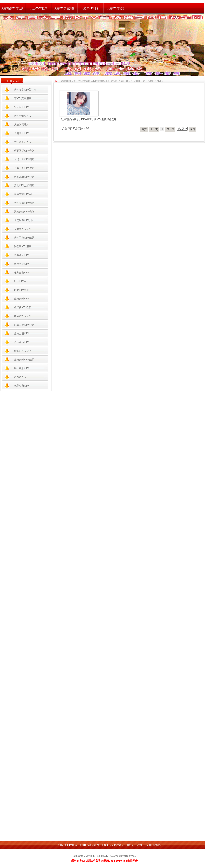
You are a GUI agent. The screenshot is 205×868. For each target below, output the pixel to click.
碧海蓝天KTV (21, 255)
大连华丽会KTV (23, 116)
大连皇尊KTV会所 (24, 220)
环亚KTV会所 (21, 290)
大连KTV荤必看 (116, 8)
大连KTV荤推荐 (38, 8)
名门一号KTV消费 (24, 159)
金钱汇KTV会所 (23, 351)
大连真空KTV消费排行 (133, 81)
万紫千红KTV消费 (24, 168)
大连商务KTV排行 (134, 845)
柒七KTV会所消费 (24, 185)
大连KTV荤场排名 (111, 845)
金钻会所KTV (21, 333)
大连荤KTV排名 (90, 8)
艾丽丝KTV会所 (23, 229)
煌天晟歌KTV (21, 368)
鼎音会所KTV (21, 342)
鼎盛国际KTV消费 (24, 325)
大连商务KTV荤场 (67, 845)
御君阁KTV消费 (23, 246)
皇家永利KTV (21, 107)
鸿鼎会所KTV (21, 386)
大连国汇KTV (21, 133)
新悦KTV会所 (21, 281)
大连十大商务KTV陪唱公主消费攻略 (98, 81)
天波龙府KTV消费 (24, 177)
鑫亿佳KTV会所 (23, 307)
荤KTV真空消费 (23, 98)
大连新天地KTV (23, 125)
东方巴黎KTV (21, 273)
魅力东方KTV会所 (24, 194)
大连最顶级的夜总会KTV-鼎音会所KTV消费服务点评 (88, 119)
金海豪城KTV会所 (24, 360)
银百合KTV (20, 377)
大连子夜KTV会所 (24, 238)
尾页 (193, 129)
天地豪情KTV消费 (24, 212)
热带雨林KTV (21, 264)
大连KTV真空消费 (64, 8)
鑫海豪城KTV (21, 299)
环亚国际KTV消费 (24, 151)
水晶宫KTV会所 (23, 316)
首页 (144, 129)
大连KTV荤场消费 (89, 845)
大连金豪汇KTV (23, 142)
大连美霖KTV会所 (24, 203)
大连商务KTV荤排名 (25, 90)
